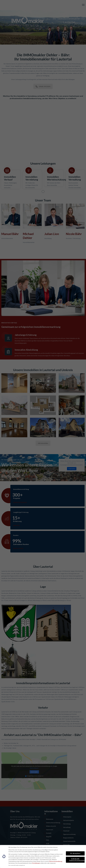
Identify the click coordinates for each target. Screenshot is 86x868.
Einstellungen (36, 863)
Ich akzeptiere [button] (75, 853)
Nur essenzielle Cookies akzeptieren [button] (17, 865)
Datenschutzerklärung (56, 861)
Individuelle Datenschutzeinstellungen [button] (77, 860)
